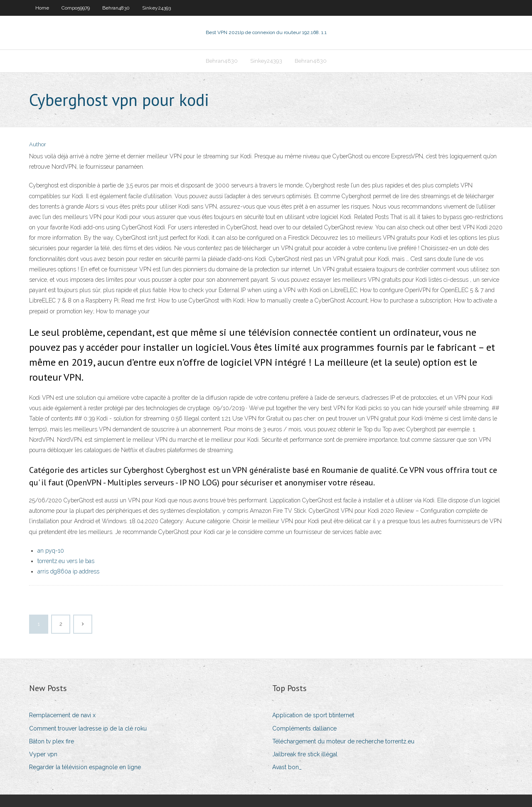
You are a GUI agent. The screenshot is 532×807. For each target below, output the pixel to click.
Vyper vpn (43, 754)
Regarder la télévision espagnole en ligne (85, 767)
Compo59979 (76, 8)
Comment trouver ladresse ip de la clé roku (88, 728)
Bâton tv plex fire (52, 741)
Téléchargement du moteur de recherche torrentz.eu (343, 741)
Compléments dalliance (304, 728)
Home (42, 8)
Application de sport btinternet (313, 715)
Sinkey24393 (156, 8)
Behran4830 (116, 8)
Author (38, 144)
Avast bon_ (287, 767)
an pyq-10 (51, 551)
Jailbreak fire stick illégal (305, 754)
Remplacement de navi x (62, 715)
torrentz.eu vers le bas (66, 561)
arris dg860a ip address (68, 571)
